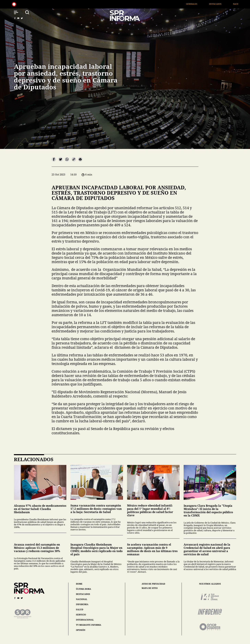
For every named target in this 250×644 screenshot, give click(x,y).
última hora (84, 589)
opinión (81, 630)
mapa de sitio (150, 588)
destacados (83, 594)
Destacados (222, 4)
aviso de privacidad (153, 584)
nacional (82, 599)
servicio (81, 615)
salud (80, 610)
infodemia (82, 604)
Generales (199, 4)
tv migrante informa (89, 625)
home (79, 584)
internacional (85, 620)
